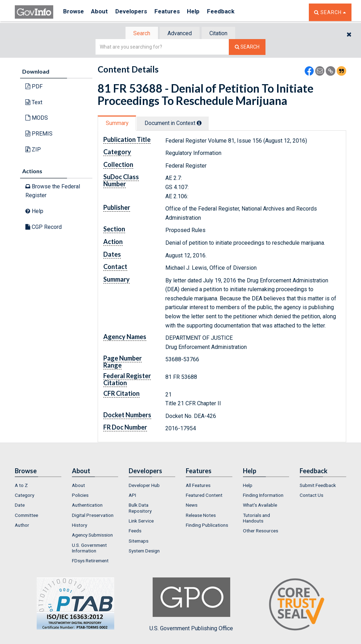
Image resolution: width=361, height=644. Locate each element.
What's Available (260, 506)
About (103, 12)
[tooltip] (204, 124)
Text (34, 103)
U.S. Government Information (89, 549)
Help (204, 12)
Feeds (135, 532)
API (132, 496)
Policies (80, 496)
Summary (118, 124)
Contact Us (311, 496)
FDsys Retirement (90, 562)
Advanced (179, 34)
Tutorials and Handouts (256, 519)
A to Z (21, 486)
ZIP (33, 150)
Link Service (141, 521)
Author (22, 526)
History (79, 526)
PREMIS (39, 134)
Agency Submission (92, 536)
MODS (37, 118)
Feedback (234, 12)
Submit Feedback (318, 486)
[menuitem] (38, 486)
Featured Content (204, 496)
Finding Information (263, 496)
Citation (221, 34)
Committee (26, 516)
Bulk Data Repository (140, 509)
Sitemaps (139, 542)
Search (138, 34)
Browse (74, 12)
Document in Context (178, 124)
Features (175, 12)
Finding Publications (207, 526)
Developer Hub (144, 486)
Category (25, 496)
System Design (144, 551)
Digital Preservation (93, 516)
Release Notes (201, 516)
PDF (34, 87)
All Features (198, 486)
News (192, 506)
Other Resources (261, 532)
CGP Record (44, 227)
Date (20, 506)
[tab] (139, 34)
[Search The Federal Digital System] (247, 48)
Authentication (87, 506)
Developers (137, 12)
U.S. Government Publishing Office (191, 605)
